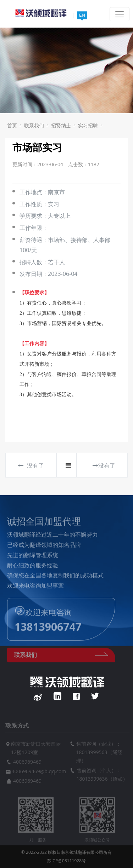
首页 (12, 125)
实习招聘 (88, 125)
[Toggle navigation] (120, 14)
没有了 (31, 465)
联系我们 (34, 125)
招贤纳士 (61, 125)
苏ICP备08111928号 (66, 861)
